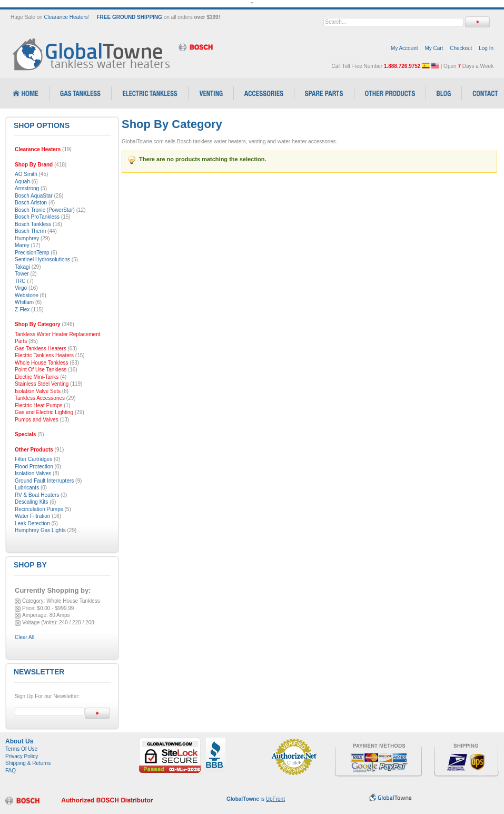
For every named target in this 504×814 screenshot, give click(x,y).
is (256, 799)
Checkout (461, 48)
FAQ (11, 771)
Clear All (24, 637)
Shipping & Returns (28, 763)
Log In (486, 48)
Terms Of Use (21, 749)
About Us (19, 741)
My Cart (434, 48)
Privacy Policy (22, 756)
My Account (404, 48)
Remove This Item (18, 601)
